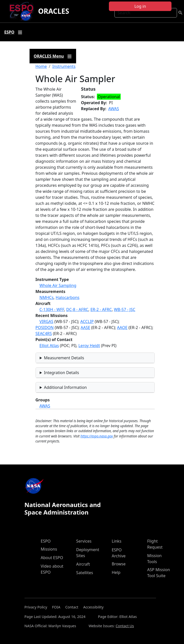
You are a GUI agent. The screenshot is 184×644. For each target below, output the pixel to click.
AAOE (122, 328)
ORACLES (54, 11)
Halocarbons (67, 297)
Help (116, 572)
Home (41, 66)
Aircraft (83, 564)
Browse (119, 564)
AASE (85, 328)
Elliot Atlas (49, 346)
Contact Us (125, 626)
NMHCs (47, 297)
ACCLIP (87, 321)
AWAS (114, 109)
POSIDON (45, 328)
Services (84, 541)
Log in (140, 6)
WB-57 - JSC (125, 309)
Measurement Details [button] (64, 358)
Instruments (64, 66)
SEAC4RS (44, 334)
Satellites (84, 573)
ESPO (46, 541)
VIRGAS (47, 321)
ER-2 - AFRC (101, 309)
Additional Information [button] (65, 387)
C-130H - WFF (52, 309)
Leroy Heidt (89, 346)
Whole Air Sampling (58, 285)
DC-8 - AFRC (77, 309)
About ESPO (52, 558)
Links (117, 541)
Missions (49, 549)
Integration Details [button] (61, 373)
